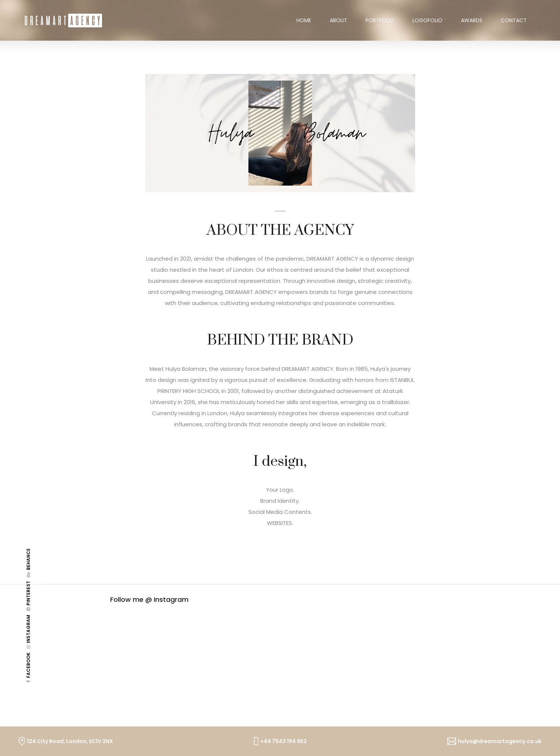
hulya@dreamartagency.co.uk (500, 741)
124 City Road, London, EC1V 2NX (70, 741)
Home (308, 20)
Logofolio (427, 20)
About (338, 20)
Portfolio (380, 20)
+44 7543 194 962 (284, 741)
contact (514, 20)
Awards (472, 20)
